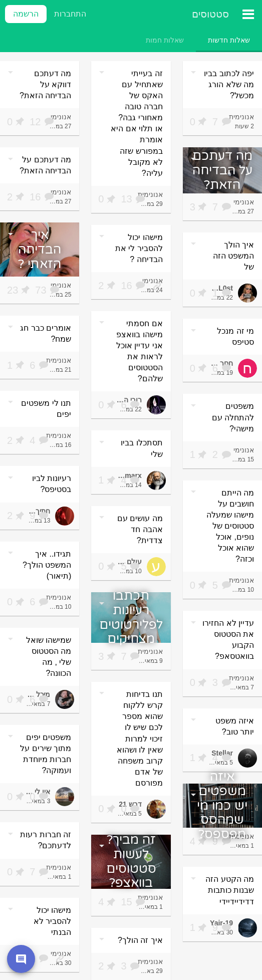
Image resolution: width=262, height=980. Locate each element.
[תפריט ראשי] (248, 14)
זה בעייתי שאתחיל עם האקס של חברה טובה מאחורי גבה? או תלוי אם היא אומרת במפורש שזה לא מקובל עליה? (137, 123)
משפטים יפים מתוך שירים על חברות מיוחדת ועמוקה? (46, 754)
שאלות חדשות (229, 40)
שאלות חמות (165, 40)
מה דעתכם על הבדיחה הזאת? (45, 165)
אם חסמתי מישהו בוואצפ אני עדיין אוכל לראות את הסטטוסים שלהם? (140, 351)
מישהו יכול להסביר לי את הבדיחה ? (139, 248)
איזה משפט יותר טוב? (235, 726)
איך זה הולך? (140, 940)
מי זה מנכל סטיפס (235, 336)
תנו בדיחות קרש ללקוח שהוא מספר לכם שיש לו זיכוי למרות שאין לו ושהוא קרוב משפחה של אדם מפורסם (140, 739)
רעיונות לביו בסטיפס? (52, 484)
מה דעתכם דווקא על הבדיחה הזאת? (45, 84)
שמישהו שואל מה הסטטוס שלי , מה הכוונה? (49, 657)
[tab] (229, 40)
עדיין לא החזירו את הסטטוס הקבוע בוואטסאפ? (228, 640)
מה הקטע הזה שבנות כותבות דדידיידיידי (230, 890)
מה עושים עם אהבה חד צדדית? (140, 529)
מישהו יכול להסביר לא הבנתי (52, 921)
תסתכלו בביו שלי (142, 448)
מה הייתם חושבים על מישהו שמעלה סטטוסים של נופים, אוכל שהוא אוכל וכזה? (230, 526)
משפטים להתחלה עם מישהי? (233, 417)
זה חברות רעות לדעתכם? (46, 840)
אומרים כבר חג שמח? (46, 333)
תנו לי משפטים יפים (46, 409)
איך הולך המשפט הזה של (233, 256)
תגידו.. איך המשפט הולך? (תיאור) (47, 565)
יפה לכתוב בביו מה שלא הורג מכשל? (229, 84)
